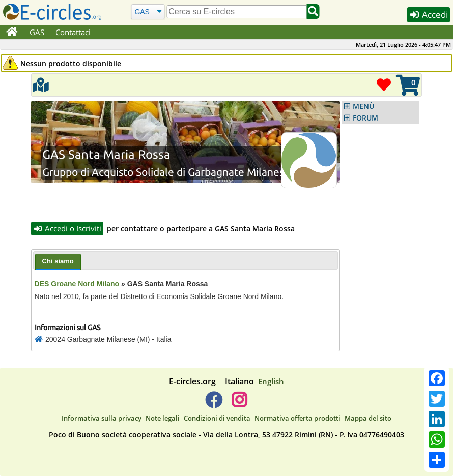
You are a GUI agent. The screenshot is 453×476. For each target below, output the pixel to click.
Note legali (163, 418)
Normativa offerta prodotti (298, 418)
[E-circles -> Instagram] (239, 404)
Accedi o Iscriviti (67, 228)
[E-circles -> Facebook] (214, 404)
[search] (236, 12)
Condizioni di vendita (217, 418)
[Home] (12, 33)
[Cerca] (148, 11)
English (271, 381)
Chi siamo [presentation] (58, 261)
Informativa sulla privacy (102, 418)
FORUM (365, 118)
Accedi (429, 14)
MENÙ (363, 106)
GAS (37, 32)
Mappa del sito (368, 418)
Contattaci (73, 32)
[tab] (58, 262)
